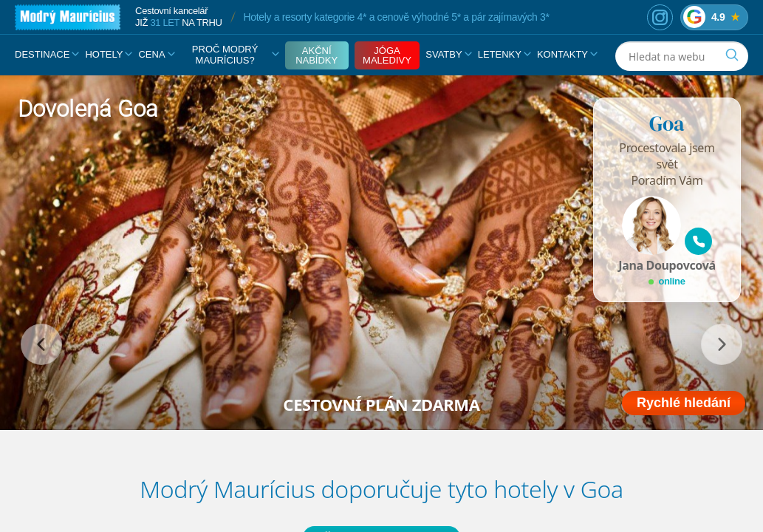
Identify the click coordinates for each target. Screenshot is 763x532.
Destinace (47, 54)
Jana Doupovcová (667, 265)
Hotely (109, 54)
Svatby (448, 54)
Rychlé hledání (684, 403)
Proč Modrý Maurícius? (236, 55)
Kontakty (567, 54)
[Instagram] (660, 17)
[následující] (722, 344)
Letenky (504, 54)
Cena (156, 54)
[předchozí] (41, 344)
